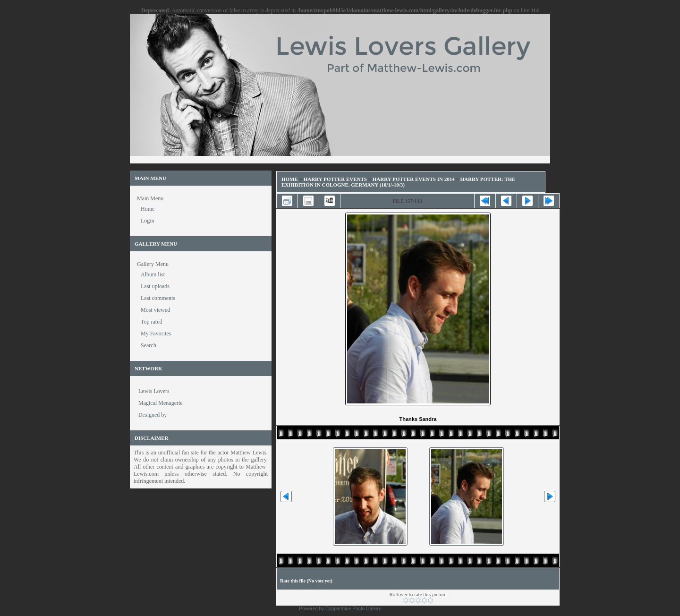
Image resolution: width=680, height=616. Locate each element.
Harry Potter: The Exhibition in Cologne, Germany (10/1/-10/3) (398, 182)
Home (290, 179)
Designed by (153, 415)
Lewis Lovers (154, 391)
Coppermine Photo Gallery (353, 609)
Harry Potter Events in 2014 (414, 179)
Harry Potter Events (335, 179)
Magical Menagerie (161, 403)
